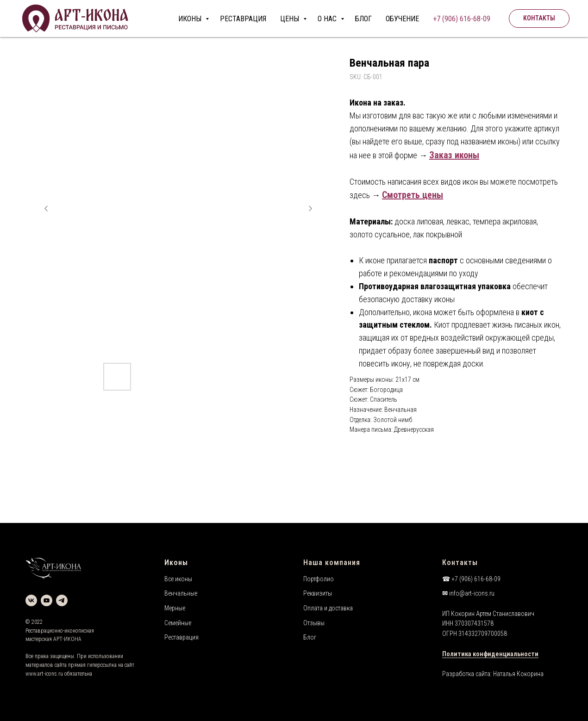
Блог (310, 637)
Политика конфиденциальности (490, 654)
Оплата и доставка (328, 608)
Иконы (176, 563)
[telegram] (62, 600)
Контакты (460, 563)
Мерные (175, 608)
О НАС (328, 19)
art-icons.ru (50, 674)
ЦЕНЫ (291, 19)
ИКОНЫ (191, 19)
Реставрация (181, 637)
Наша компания (332, 563)
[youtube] (47, 600)
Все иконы (178, 579)
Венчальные (181, 593)
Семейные (178, 623)
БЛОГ (363, 19)
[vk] (31, 600)
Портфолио (319, 579)
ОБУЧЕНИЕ (402, 19)
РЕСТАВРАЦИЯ (243, 19)
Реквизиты (318, 593)
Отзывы (314, 623)
